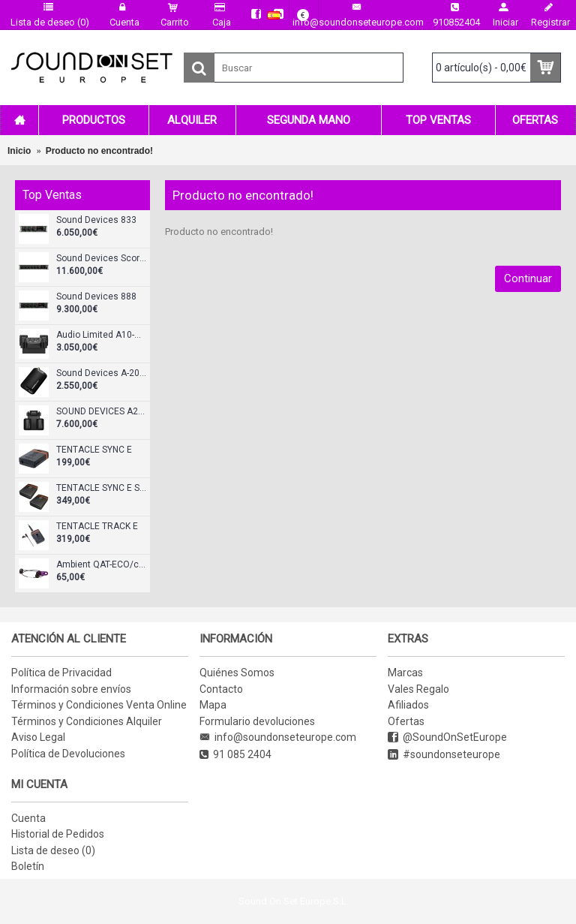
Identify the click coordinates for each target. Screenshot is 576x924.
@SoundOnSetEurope (447, 737)
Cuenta (28, 818)
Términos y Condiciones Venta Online (99, 705)
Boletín (28, 866)
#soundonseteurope (444, 755)
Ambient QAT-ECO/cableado (101, 565)
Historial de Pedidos (58, 834)
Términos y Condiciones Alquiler (87, 721)
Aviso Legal (38, 737)
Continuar (528, 278)
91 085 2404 (235, 755)
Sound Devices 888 (96, 297)
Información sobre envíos (71, 689)
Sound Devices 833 (96, 220)
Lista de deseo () (53, 850)
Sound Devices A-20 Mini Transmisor (101, 373)
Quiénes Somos (237, 673)
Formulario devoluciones (257, 721)
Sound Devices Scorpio (101, 259)
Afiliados (408, 705)
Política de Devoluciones (68, 754)
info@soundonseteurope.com (278, 737)
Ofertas (406, 721)
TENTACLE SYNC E (94, 450)
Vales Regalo (418, 689)
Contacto (221, 689)
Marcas (405, 673)
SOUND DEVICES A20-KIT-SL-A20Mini (101, 412)
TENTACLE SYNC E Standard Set (101, 488)
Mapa (213, 705)
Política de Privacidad (61, 673)
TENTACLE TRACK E (97, 527)
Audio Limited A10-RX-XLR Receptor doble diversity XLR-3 (101, 335)
